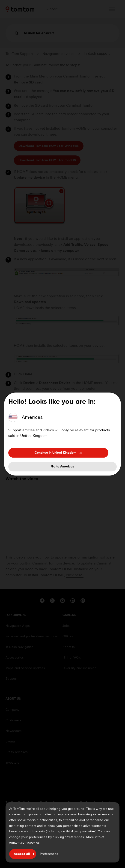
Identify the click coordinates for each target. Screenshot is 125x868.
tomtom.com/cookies (24, 842)
